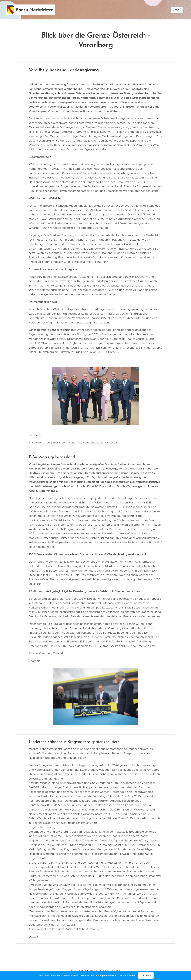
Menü (177, 10)
